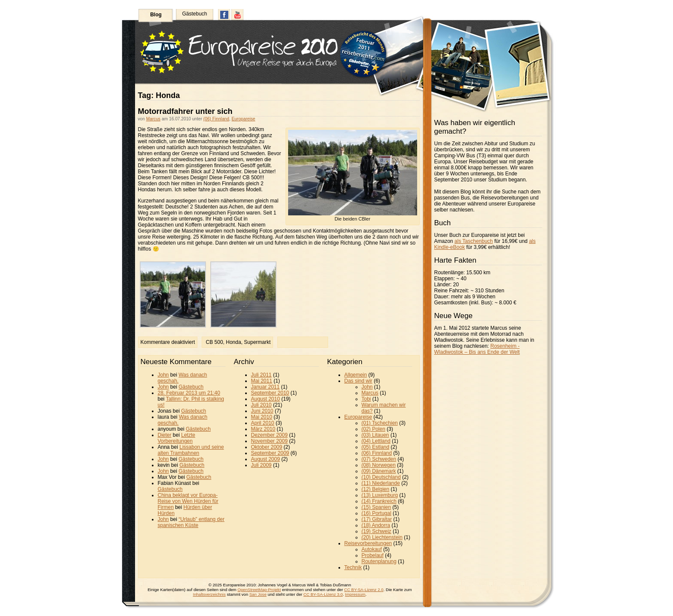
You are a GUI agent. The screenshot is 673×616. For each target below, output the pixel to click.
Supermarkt (257, 342)
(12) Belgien (376, 489)
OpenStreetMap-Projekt (259, 590)
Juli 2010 (261, 405)
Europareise (244, 119)
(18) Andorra (376, 525)
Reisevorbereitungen (368, 543)
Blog (156, 15)
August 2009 (266, 459)
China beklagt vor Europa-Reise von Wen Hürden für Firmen (188, 501)
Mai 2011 (262, 381)
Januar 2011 (266, 387)
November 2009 (269, 441)
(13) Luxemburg (380, 495)
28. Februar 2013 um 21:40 (189, 393)
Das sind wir (358, 381)
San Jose (258, 594)
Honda (233, 342)
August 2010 (266, 399)
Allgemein (356, 375)
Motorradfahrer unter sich (185, 111)
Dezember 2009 (269, 435)
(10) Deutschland (381, 477)
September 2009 (270, 453)
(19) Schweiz (376, 531)
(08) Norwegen (379, 465)
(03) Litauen (375, 435)
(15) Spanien (376, 507)
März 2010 (263, 429)
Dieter (165, 435)
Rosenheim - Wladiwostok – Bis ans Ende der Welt (477, 349)
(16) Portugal (376, 513)
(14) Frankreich (379, 501)
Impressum (355, 594)
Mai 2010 (262, 417)
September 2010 (270, 393)
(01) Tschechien (380, 423)
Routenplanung (379, 561)
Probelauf (373, 555)
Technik (353, 567)
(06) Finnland (216, 119)
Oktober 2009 (267, 447)
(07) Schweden (379, 459)
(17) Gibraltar (377, 519)
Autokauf (372, 549)
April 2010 (263, 423)
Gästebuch (194, 14)
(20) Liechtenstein (382, 537)
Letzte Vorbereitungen (177, 438)
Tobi (366, 399)
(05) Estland (376, 447)
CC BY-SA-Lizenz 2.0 (364, 590)
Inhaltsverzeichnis (209, 594)
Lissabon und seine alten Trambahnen (191, 450)
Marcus (153, 119)
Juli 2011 (261, 375)
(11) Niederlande (381, 483)
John (163, 375)
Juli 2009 (261, 465)
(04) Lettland (376, 441)
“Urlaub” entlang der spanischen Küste (191, 522)
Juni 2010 (262, 411)
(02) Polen (373, 429)
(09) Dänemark (379, 471)
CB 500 (215, 342)
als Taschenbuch (474, 241)
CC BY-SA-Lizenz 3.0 (323, 594)
